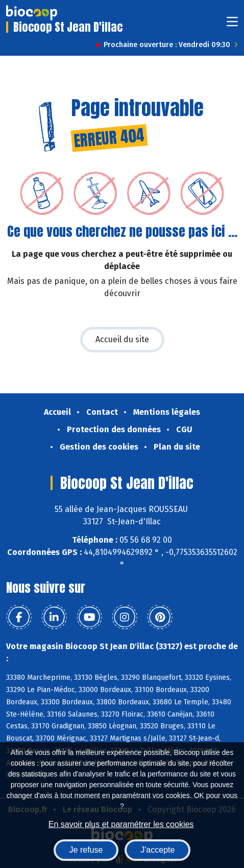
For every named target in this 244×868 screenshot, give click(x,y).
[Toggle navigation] (232, 25)
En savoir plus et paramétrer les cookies (121, 824)
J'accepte (157, 850)
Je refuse (86, 850)
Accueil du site (122, 339)
